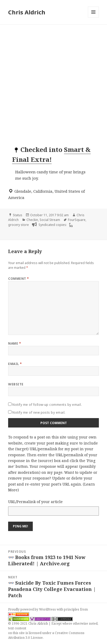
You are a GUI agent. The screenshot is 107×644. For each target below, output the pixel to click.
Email (15, 364)
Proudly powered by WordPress (32, 609)
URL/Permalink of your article (35, 502)
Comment (18, 279)
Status (18, 215)
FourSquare (77, 220)
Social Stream (50, 220)
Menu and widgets (93, 17)
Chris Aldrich (27, 12)
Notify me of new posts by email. (39, 412)
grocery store (18, 225)
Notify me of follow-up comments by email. (47, 405)
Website (16, 384)
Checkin (32, 220)
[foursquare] (70, 225)
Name (15, 343)
